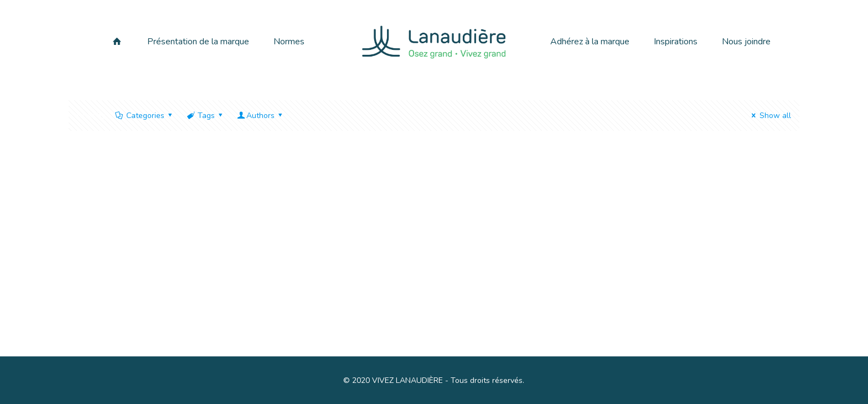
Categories (144, 116)
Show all (770, 116)
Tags (206, 116)
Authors (261, 116)
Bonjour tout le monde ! (164, 293)
